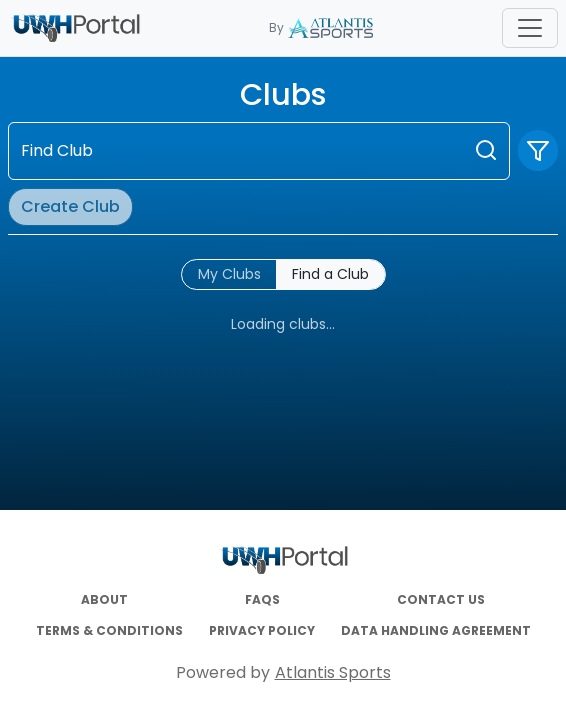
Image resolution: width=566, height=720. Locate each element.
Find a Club (330, 274)
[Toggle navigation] (530, 28)
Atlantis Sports (333, 672)
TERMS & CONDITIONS (109, 631)
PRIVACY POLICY (262, 631)
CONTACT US (441, 600)
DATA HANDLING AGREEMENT (436, 631)
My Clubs (229, 274)
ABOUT (104, 600)
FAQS (262, 600)
